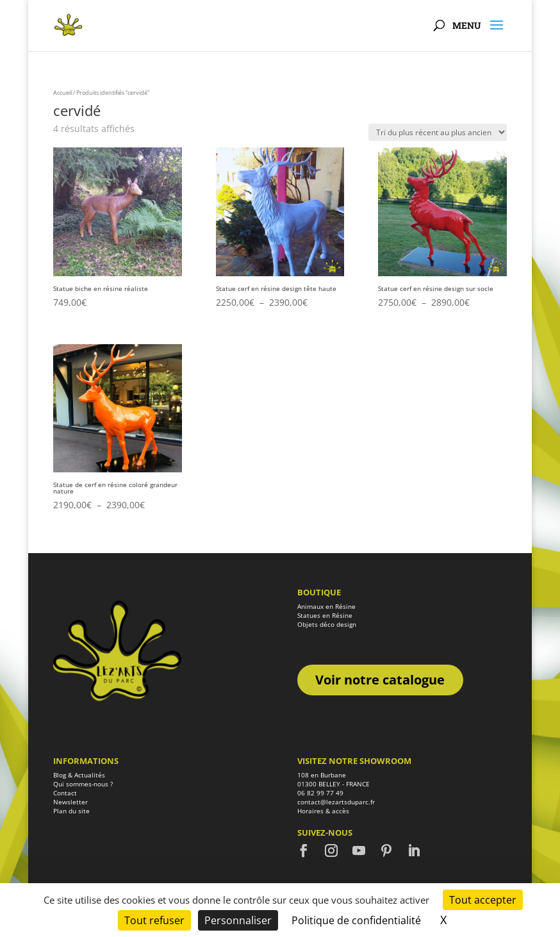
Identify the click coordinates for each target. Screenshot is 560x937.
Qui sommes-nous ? (83, 784)
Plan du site (71, 811)
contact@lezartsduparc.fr (336, 802)
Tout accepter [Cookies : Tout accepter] (483, 900)
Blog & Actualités (79, 775)
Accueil (62, 93)
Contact (65, 793)
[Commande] (438, 132)
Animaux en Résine (326, 606)
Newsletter (70, 802)
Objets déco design (327, 624)
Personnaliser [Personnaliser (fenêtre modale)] (238, 920)
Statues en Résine (325, 615)
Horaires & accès (323, 811)
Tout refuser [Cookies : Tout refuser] (154, 920)
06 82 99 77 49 (320, 793)
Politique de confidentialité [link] (356, 920)
